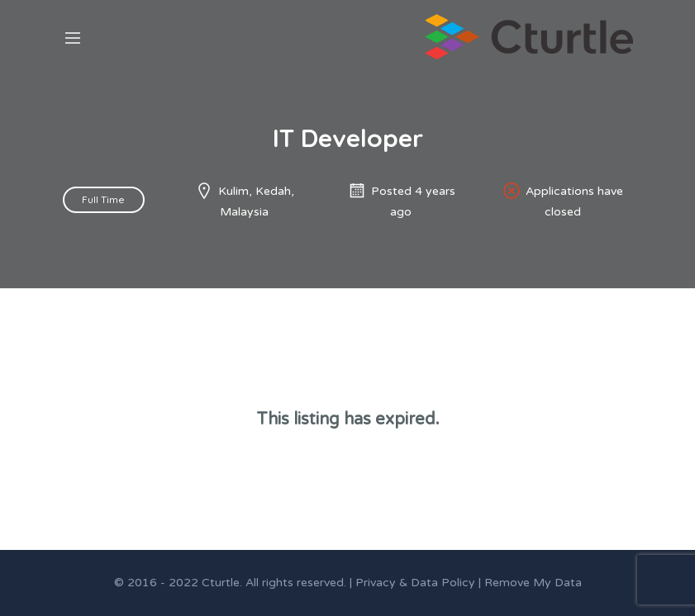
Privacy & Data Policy (415, 583)
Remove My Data (533, 583)
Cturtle (221, 583)
